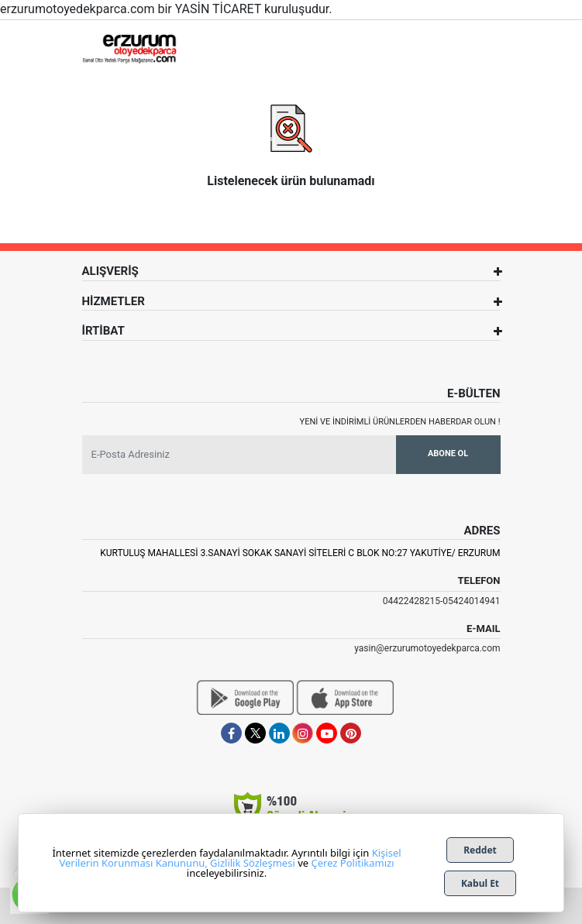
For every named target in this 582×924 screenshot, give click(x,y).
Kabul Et (480, 883)
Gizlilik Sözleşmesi (253, 863)
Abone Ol (448, 453)
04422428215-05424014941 (442, 601)
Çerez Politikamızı (352, 863)
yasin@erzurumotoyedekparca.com (427, 648)
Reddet (480, 850)
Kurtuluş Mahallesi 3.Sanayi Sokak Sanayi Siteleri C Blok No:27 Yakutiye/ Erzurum (300, 553)
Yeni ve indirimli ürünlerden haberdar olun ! (400, 422)
